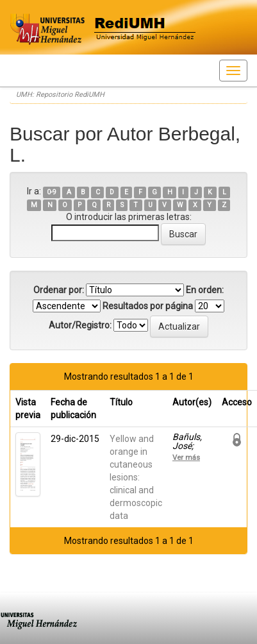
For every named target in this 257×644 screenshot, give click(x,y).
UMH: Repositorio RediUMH (60, 95)
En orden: (205, 290)
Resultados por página (148, 306)
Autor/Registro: (80, 325)
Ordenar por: (59, 290)
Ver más (186, 457)
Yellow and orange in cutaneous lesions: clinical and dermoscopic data (136, 477)
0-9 (52, 192)
